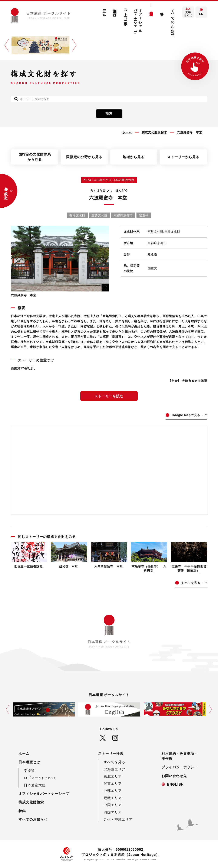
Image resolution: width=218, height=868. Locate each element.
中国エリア (113, 805)
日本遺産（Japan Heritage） (135, 855)
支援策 (29, 770)
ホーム (104, 11)
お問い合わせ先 (174, 776)
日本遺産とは (115, 11)
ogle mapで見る (186, 415)
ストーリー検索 (126, 13)
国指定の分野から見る (84, 157)
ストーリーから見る (183, 157)
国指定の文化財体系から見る (35, 157)
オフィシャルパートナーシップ (138, 19)
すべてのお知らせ (173, 21)
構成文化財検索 (151, 9)
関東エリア (113, 784)
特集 (162, 10)
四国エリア (113, 812)
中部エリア (113, 791)
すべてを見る (115, 762)
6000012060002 (130, 849)
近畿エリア (113, 798)
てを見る (191, 583)
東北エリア (113, 776)
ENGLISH (175, 784)
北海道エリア (115, 769)
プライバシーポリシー (180, 767)
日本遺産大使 (35, 785)
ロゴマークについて (40, 778)
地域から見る (134, 157)
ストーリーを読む (109, 396)
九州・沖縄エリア (118, 819)
